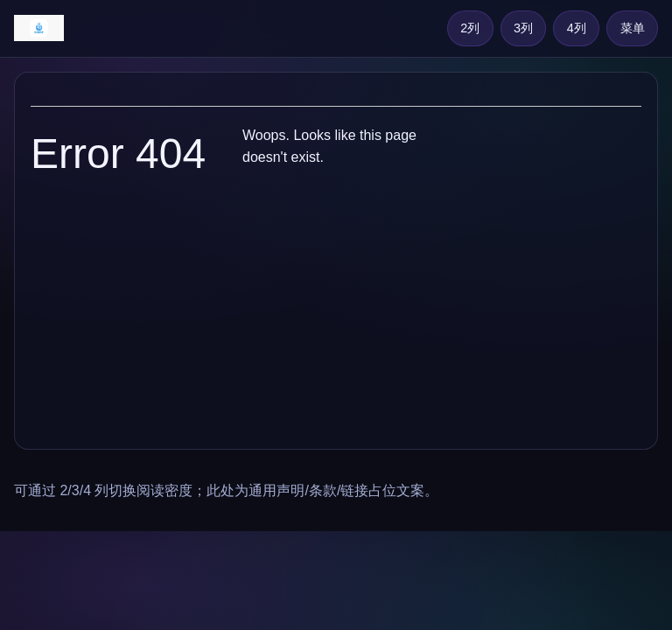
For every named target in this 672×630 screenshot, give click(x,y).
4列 (577, 28)
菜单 (633, 28)
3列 (523, 28)
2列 (470, 28)
